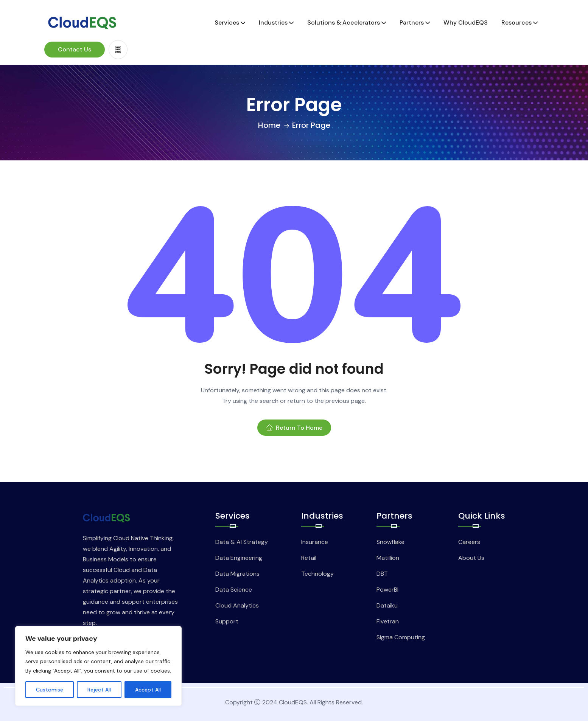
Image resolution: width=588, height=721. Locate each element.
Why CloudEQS (466, 23)
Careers (469, 542)
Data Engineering (239, 558)
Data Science (234, 590)
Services (227, 23)
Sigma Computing (401, 637)
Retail (309, 558)
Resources (516, 23)
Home (269, 125)
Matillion (388, 558)
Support (227, 621)
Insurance (315, 542)
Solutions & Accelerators (344, 23)
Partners (412, 23)
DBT (382, 574)
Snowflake (390, 542)
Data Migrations (237, 574)
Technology (317, 574)
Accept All (148, 690)
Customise (50, 690)
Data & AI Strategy (242, 542)
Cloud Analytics (237, 605)
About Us (471, 558)
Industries (273, 23)
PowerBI (387, 590)
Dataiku (387, 605)
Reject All (99, 690)
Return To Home (294, 428)
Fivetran (388, 621)
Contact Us (75, 49)
